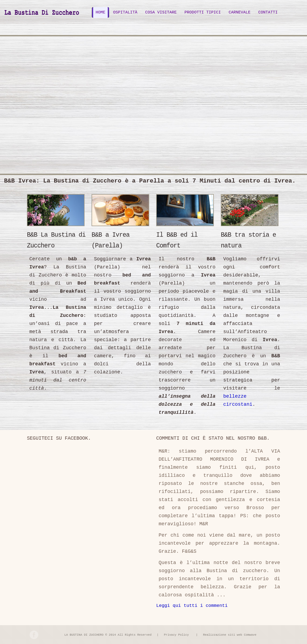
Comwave (250, 635)
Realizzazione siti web (223, 635)
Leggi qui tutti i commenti (192, 606)
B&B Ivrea (42, 11)
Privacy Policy (176, 635)
